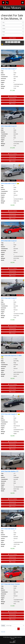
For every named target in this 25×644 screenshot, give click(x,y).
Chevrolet (3, 632)
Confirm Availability (13, 96)
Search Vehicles (13, 38)
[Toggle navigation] (23, 3)
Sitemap (12, 639)
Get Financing (13, 99)
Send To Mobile (12, 101)
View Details (13, 104)
